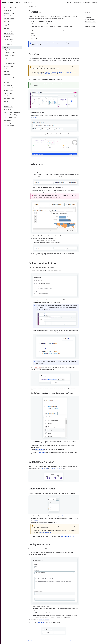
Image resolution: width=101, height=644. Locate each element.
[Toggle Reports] (3, 47)
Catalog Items (7, 21)
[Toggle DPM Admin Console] (3, 99)
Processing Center (8, 93)
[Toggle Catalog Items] (3, 21)
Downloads (95, 2)
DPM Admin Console (9, 99)
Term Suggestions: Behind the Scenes (11, 25)
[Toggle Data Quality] (3, 28)
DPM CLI (6, 101)
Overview (87, 15)
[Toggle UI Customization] (3, 82)
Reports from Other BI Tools (12, 58)
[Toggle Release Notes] (3, 10)
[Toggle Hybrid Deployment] (3, 123)
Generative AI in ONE (9, 66)
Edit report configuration (91, 24)
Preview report (88, 17)
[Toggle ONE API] (3, 96)
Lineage (6, 61)
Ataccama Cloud (8, 120)
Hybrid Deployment (9, 123)
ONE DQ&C (31, 7)
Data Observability (8, 39)
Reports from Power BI (11, 53)
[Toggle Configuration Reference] (3, 118)
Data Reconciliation (9, 34)
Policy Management (9, 91)
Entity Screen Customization (67, 536)
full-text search (34, 117)
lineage (43, 332)
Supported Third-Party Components (13, 112)
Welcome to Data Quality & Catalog (13, 8)
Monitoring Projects (9, 31)
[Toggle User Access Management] (3, 77)
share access (40, 622)
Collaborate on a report (91, 22)
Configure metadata (90, 26)
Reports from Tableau (10, 55)
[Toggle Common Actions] (3, 16)
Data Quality (7, 28)
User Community (78, 2)
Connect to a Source (9, 19)
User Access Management (10, 77)
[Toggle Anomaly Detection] (3, 42)
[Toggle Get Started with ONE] (3, 13)
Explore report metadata (91, 20)
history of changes (40, 450)
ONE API (6, 96)
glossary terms (37, 368)
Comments (42, 468)
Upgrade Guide (8, 109)
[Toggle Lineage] (3, 61)
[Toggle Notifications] (3, 74)
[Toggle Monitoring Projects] (3, 31)
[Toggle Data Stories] (3, 72)
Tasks (46, 468)
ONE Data (6, 69)
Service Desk (87, 2)
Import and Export (8, 88)
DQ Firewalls (7, 36)
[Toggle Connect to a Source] (3, 19)
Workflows (35, 520)
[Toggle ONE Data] (3, 69)
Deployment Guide (8, 107)
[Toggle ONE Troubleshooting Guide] (3, 104)
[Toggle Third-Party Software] (3, 126)
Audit (5, 80)
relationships (41, 452)
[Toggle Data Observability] (3, 39)
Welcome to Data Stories (45, 532)
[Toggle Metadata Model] (3, 85)
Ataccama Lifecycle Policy (10, 115)
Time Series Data (8, 44)
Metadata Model (8, 85)
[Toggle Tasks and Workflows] (3, 64)
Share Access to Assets (56, 468)
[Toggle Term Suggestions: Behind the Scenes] (3, 24)
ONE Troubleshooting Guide (11, 104)
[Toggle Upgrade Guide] (3, 109)
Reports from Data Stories (11, 50)
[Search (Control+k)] (69, 2)
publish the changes (44, 620)
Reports (6, 47)
